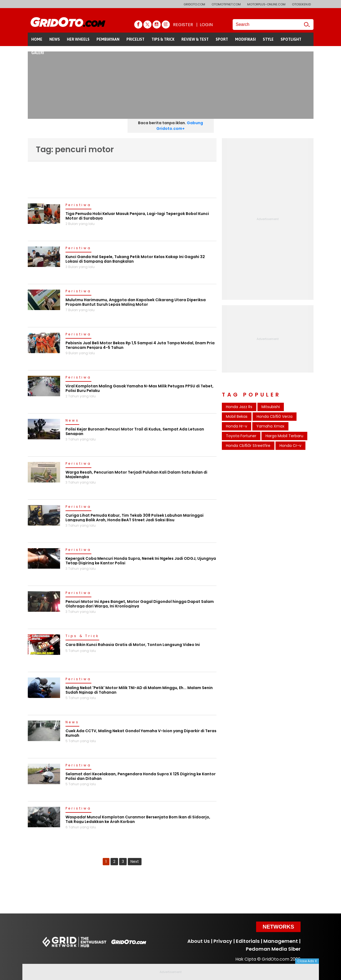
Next (135, 861)
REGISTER (183, 25)
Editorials (248, 941)
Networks (278, 927)
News (72, 421)
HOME (37, 39)
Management (281, 941)
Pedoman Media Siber (273, 949)
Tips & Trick (82, 636)
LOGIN (206, 25)
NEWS (55, 39)
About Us (199, 941)
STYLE (268, 39)
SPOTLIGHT (291, 39)
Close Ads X (307, 961)
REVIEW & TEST (195, 39)
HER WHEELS (78, 39)
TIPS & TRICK (163, 39)
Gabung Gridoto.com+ (180, 126)
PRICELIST (135, 39)
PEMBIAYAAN (108, 39)
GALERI (38, 53)
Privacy (223, 941)
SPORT (222, 39)
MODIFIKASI (245, 39)
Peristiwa (78, 205)
